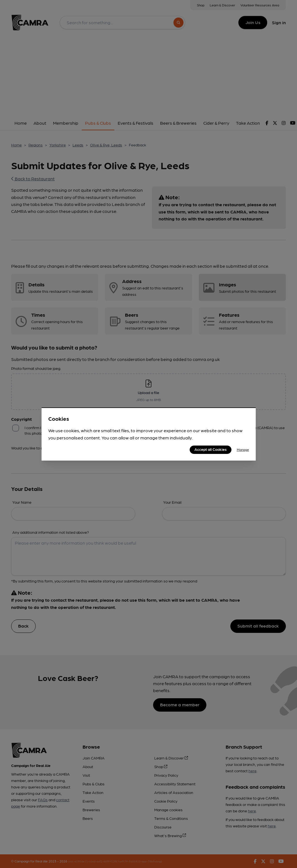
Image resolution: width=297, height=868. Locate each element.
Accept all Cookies (211, 449)
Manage (243, 449)
